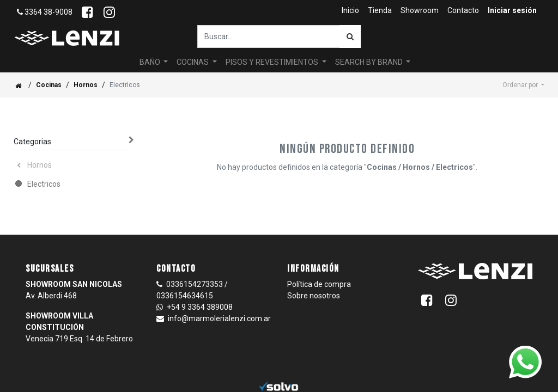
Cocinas (49, 85)
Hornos (86, 85)
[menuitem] (350, 11)
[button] (523, 85)
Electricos (44, 184)
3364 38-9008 (45, 12)
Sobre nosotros (314, 296)
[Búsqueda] (350, 36)
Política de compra (319, 284)
